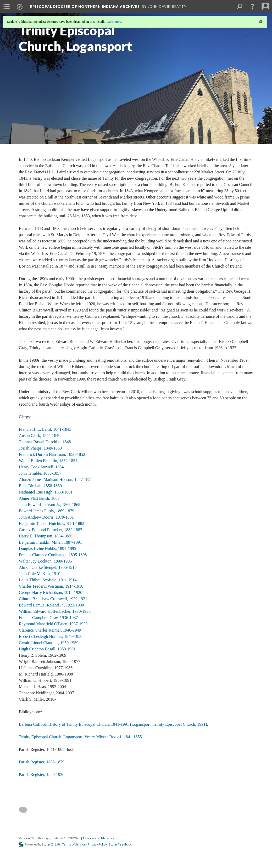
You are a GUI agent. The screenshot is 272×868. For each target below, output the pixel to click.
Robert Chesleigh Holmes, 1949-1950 (51, 636)
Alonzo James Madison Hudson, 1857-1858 (56, 480)
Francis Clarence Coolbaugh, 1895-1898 (53, 555)
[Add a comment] (25, 810)
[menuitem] (7, 7)
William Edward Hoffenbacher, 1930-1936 (55, 611)
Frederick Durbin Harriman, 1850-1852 (52, 454)
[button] (252, 7)
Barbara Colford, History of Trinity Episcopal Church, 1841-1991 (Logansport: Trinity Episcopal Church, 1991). (113, 724)
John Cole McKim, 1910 (40, 574)
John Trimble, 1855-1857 (40, 473)
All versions (91, 838)
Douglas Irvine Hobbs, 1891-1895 (48, 549)
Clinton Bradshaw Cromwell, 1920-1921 (53, 599)
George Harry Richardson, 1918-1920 (51, 592)
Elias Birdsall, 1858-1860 (40, 486)
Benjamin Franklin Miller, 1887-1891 (50, 542)
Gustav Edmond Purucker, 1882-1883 (51, 530)
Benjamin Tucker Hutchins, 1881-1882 (52, 523)
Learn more (113, 22)
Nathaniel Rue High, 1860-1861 (46, 492)
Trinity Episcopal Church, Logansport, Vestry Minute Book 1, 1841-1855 (80, 737)
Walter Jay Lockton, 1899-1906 (45, 561)
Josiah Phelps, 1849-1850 (40, 448)
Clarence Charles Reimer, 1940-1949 (50, 630)
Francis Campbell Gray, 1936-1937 (48, 618)
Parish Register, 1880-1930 (42, 775)
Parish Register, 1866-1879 (42, 762)
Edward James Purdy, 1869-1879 (46, 511)
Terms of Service (74, 844)
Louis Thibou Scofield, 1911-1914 (48, 580)
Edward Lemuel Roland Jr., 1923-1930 (51, 605)
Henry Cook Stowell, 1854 (41, 467)
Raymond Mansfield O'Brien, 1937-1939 (53, 624)
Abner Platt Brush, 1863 (39, 498)
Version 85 (26, 838)
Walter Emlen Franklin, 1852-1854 (48, 461)
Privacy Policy (97, 844)
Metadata (108, 838)
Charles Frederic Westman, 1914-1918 (51, 586)
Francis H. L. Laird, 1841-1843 (45, 429)
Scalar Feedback (120, 844)
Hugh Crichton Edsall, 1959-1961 (47, 649)
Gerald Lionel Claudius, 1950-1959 (49, 643)
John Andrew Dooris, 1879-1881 (46, 517)
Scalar (46, 844)
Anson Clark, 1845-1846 (40, 436)
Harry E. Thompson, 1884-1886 (46, 536)
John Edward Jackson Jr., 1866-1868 (50, 505)
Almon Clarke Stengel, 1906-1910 (48, 567)
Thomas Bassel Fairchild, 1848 (45, 442)
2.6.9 (55, 844)
